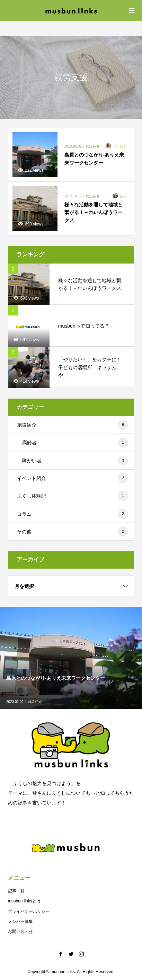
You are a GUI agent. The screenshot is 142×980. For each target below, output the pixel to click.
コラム (73, 514)
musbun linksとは (24, 901)
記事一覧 (16, 891)
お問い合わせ (20, 932)
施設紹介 (73, 425)
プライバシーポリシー (29, 911)
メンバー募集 (20, 921)
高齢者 (75, 443)
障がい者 (75, 461)
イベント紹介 (73, 478)
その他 (73, 532)
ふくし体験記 (73, 496)
